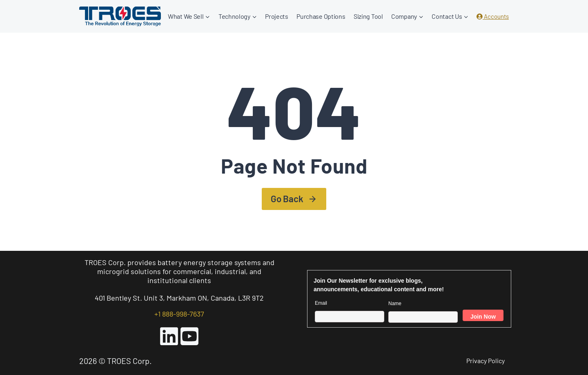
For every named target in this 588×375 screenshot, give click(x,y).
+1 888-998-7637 (179, 314)
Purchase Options (321, 16)
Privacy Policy (486, 360)
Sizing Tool (368, 16)
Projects (277, 16)
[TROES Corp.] (120, 16)
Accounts (493, 16)
